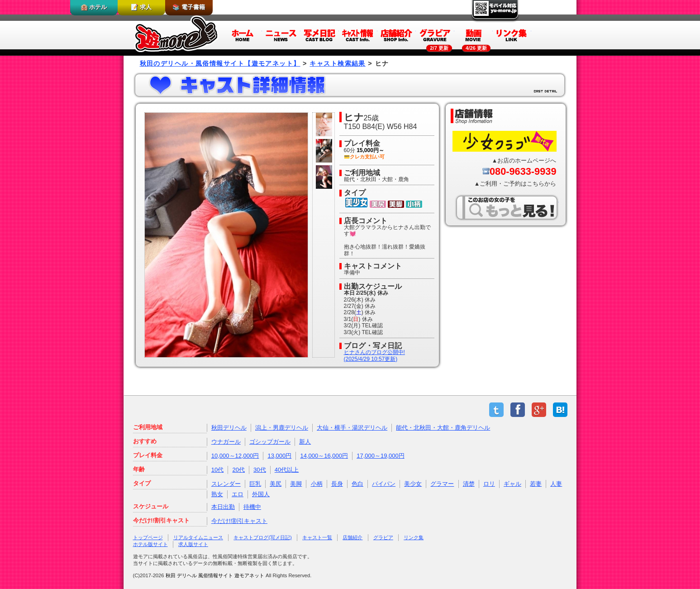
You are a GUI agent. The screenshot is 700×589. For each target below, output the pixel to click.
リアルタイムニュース (198, 537)
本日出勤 (223, 507)
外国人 (261, 494)
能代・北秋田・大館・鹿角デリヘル (443, 428)
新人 (305, 442)
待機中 (252, 507)
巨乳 (255, 484)
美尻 (276, 484)
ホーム (243, 35)
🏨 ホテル (94, 7)
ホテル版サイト (150, 544)
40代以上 (287, 470)
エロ (238, 494)
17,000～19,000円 (381, 456)
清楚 (469, 484)
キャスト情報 (358, 35)
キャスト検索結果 (338, 63)
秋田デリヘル (229, 428)
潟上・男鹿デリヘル (282, 428)
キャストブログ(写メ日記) (262, 537)
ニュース (281, 35)
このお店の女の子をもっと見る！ (507, 207)
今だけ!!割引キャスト (239, 521)
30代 (260, 470)
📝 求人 (141, 7)
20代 (238, 470)
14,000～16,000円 (324, 456)
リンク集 (512, 35)
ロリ (489, 484)
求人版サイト (193, 544)
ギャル (512, 484)
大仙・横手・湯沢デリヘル (352, 428)
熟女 (217, 494)
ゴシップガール (270, 442)
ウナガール (226, 442)
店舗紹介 (397, 35)
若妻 (536, 484)
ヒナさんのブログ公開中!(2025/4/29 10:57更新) (374, 355)
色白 (357, 484)
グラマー (442, 484)
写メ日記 (320, 35)
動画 (474, 35)
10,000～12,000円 (235, 456)
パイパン (384, 484)
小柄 (317, 484)
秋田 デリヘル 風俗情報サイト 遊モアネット (215, 575)
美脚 (296, 484)
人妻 (556, 484)
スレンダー (226, 484)
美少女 (413, 484)
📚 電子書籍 (189, 7)
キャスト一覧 (317, 537)
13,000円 (280, 456)
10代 (217, 470)
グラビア (435, 35)
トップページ (148, 537)
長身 (337, 484)
